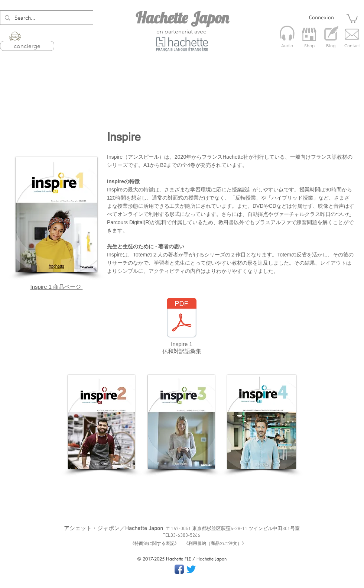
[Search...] (46, 18)
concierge (27, 46)
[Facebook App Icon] (179, 569)
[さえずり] (191, 569)
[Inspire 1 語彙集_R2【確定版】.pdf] (182, 319)
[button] (352, 18)
